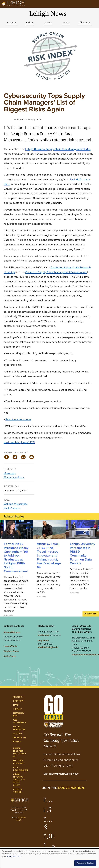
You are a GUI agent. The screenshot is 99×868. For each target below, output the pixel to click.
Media (66, 23)
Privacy (17, 742)
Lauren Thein (10, 646)
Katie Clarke (10, 656)
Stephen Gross (11, 651)
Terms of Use (20, 738)
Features (11, 23)
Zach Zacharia (12, 508)
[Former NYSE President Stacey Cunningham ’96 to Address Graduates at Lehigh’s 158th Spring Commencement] (16, 529)
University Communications (14, 475)
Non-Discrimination (20, 769)
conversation (71, 788)
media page (44, 635)
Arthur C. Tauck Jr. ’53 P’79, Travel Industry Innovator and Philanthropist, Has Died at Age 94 (49, 555)
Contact (17, 709)
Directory (18, 701)
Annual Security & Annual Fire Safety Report (19, 780)
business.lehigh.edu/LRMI (19, 442)
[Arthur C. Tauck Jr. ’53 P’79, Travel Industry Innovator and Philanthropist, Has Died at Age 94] (49, 529)
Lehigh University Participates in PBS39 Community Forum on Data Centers (82, 554)
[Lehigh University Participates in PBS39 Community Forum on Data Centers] (82, 529)
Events (48, 23)
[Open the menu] (94, 4)
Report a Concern (18, 791)
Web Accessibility (20, 721)
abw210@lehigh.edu (48, 647)
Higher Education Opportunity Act (20, 752)
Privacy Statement (14, 857)
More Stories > (91, 614)
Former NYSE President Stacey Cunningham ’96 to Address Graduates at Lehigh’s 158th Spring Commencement (16, 557)
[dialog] (49, 858)
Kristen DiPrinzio (12, 632)
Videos (30, 23)
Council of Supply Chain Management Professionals (56, 272)
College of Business (16, 504)
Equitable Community (19, 762)
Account (18, 734)
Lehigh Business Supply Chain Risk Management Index (58, 149)
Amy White (43, 641)
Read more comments (18, 419)
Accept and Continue (85, 863)
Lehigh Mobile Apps (19, 728)
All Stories (84, 23)
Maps (16, 705)
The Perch (18, 697)
